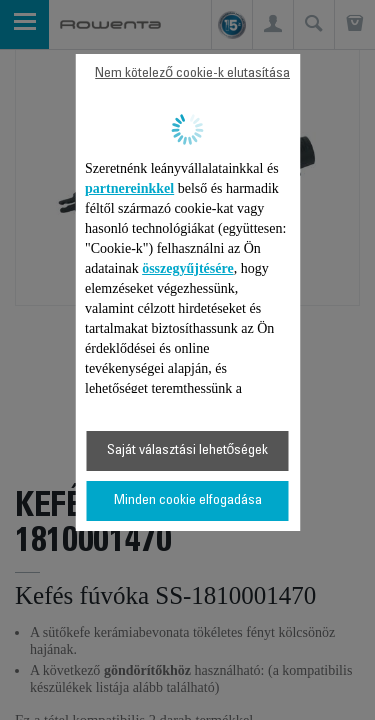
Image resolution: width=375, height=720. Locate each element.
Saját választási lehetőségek (188, 451)
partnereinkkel (129, 188)
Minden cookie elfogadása (188, 501)
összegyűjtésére (188, 268)
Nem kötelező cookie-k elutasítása (192, 74)
